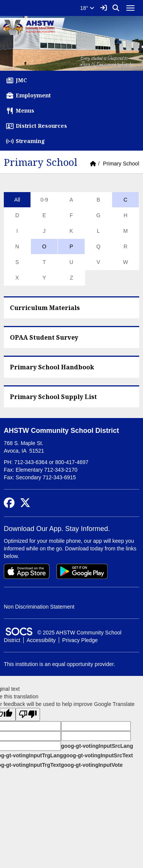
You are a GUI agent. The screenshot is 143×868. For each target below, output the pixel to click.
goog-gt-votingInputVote (92, 765)
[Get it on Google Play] (82, 571)
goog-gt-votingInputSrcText (98, 755)
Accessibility (41, 640)
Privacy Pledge (80, 640)
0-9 (44, 200)
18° (87, 8)
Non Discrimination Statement (39, 607)
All (17, 200)
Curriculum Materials (45, 308)
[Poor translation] (28, 715)
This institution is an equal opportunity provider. (59, 664)
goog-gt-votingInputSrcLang (97, 746)
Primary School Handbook (52, 367)
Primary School (121, 164)
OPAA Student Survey (44, 337)
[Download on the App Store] (27, 571)
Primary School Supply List (53, 397)
